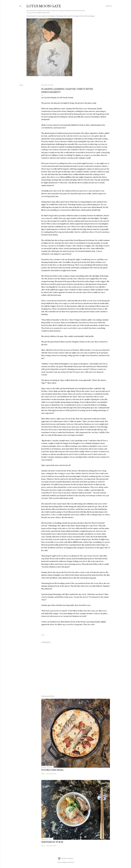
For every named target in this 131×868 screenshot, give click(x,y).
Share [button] (21, 85)
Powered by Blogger (66, 858)
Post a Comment (51, 774)
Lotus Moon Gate (44, 6)
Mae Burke (71, 862)
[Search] (109, 6)
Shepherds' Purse (52, 842)
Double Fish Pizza (52, 770)
